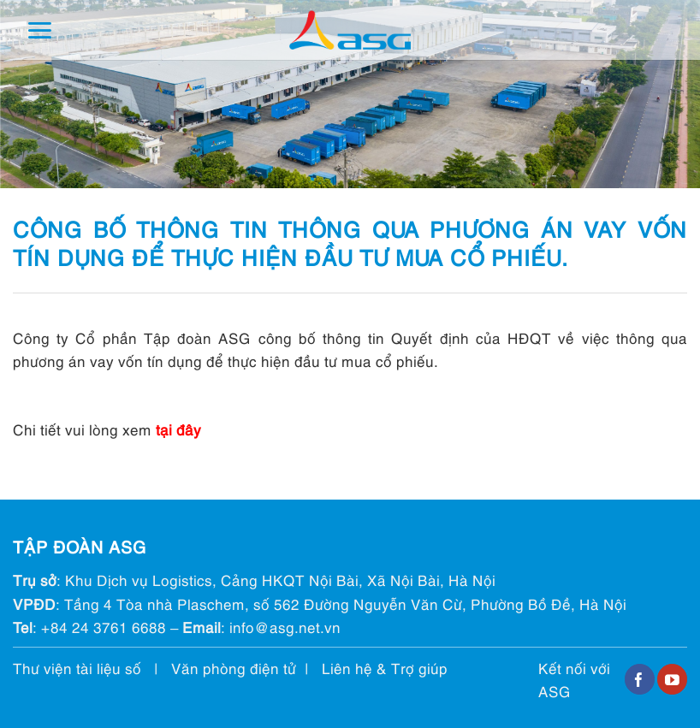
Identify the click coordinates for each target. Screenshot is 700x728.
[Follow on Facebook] (640, 679)
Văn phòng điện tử (234, 668)
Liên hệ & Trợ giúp (385, 668)
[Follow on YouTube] (672, 679)
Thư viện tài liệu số (77, 668)
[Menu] (39, 30)
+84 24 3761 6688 (104, 627)
